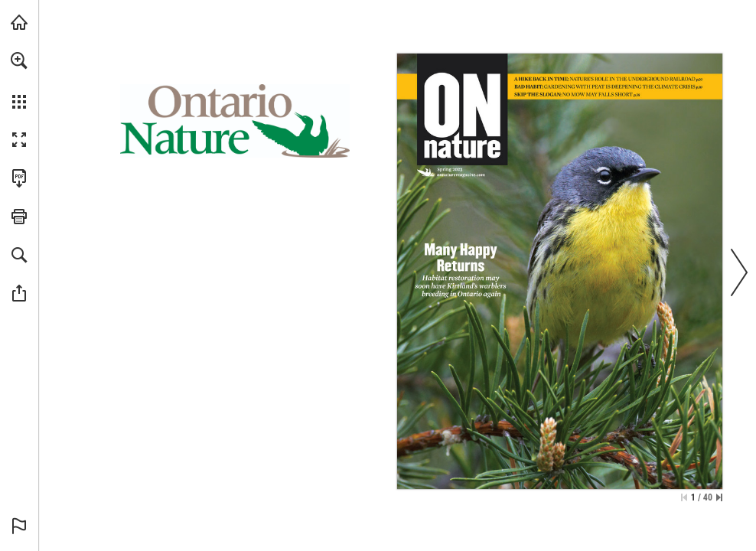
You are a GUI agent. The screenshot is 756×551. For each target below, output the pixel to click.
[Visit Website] (461, 175)
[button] (19, 60)
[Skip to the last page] (719, 497)
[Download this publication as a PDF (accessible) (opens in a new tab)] (19, 178)
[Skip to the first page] (684, 497)
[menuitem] (19, 80)
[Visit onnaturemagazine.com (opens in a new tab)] (19, 22)
